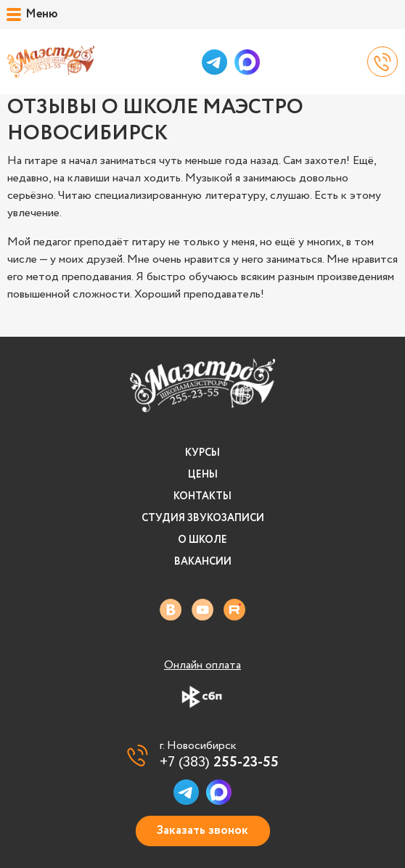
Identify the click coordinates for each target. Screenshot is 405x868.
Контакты (202, 496)
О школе (202, 540)
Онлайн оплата (202, 666)
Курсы (202, 453)
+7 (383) (219, 763)
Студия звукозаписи (203, 518)
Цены (203, 475)
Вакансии (203, 562)
